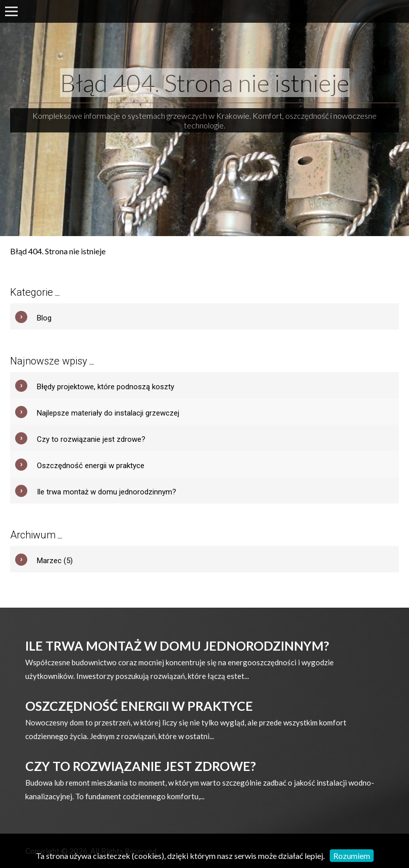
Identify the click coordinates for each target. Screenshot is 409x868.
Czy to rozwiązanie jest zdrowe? (91, 439)
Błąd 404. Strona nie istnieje (205, 83)
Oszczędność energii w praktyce (91, 466)
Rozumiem (352, 856)
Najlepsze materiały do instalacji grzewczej (108, 413)
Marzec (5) (55, 561)
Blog (44, 318)
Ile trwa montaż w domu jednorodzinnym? (107, 492)
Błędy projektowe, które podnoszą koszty (106, 387)
